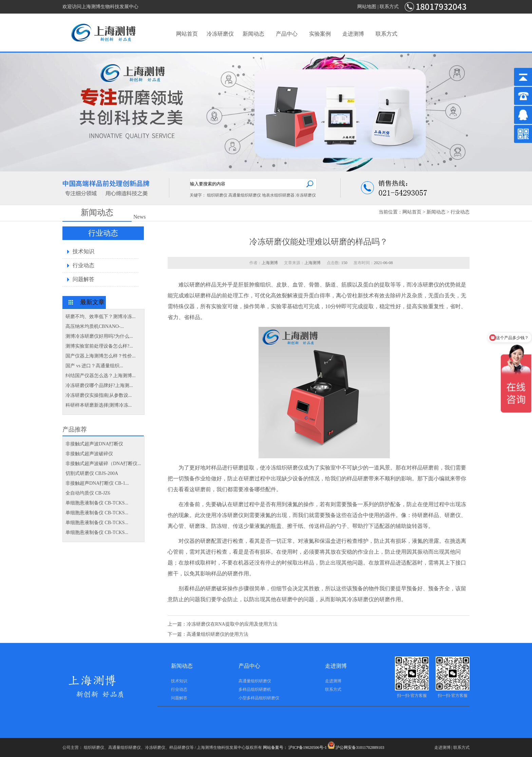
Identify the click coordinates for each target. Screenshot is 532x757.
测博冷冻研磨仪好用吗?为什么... (99, 336)
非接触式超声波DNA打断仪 (94, 444)
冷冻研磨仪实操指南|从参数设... (99, 395)
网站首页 (187, 34)
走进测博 (353, 34)
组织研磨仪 (217, 195)
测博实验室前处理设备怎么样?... (99, 346)
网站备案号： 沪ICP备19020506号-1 (295, 747)
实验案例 (320, 34)
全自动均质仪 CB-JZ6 (88, 493)
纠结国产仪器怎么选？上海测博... (101, 376)
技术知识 (83, 251)
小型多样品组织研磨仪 (259, 698)
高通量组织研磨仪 (245, 195)
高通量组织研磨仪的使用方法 (217, 634)
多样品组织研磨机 (255, 689)
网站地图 (367, 7)
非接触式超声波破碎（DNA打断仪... (103, 464)
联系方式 (389, 7)
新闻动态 (253, 34)
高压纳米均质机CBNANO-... (95, 326)
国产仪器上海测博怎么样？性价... (101, 356)
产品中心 (287, 34)
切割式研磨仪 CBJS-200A (92, 473)
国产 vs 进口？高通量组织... (94, 366)
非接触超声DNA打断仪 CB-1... (97, 483)
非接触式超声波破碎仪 (89, 454)
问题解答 (83, 279)
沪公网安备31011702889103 (356, 747)
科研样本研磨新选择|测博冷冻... (99, 405)
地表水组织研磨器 (278, 195)
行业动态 (460, 212)
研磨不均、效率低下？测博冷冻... (101, 317)
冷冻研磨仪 (220, 34)
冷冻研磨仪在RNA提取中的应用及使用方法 (232, 624)
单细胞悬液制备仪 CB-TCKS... (97, 503)
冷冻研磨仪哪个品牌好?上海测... (99, 385)
